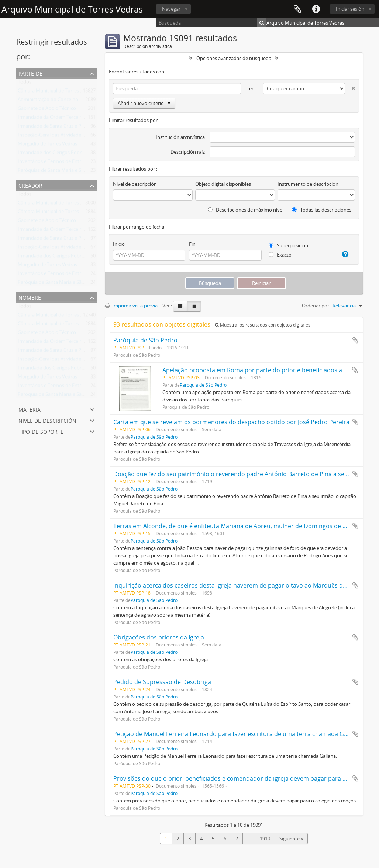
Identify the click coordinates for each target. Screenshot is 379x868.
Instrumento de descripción (308, 184)
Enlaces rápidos (316, 9)
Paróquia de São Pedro (145, 340)
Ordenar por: (316, 306)
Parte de (30, 73)
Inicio (119, 244)
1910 (265, 839)
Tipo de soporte (41, 431)
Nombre (30, 297)
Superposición (288, 245)
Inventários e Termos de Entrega (53, 163)
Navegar (171, 9)
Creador (30, 185)
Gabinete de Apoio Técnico (47, 110)
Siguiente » (291, 839)
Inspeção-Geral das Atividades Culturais (61, 136)
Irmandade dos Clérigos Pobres (52, 154)
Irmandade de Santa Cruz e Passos (56, 128)
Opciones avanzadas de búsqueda (234, 58)
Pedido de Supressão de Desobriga (162, 682)
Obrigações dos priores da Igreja (159, 637)
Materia (30, 409)
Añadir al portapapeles (355, 340)
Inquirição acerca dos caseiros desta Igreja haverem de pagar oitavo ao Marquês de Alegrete (242, 585)
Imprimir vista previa (131, 306)
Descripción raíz (188, 152)
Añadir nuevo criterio (144, 103)
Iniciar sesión (350, 9)
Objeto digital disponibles (223, 184)
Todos (25, 83)
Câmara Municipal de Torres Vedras (56, 92)
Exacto (280, 255)
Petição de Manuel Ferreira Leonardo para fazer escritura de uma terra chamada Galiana (237, 734)
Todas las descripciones (322, 210)
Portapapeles (297, 9)
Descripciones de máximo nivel (246, 210)
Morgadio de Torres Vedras (47, 145)
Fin (192, 244)
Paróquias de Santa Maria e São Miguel (60, 172)
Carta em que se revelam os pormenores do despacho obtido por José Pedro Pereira (231, 422)
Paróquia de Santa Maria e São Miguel (59, 284)
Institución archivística (180, 137)
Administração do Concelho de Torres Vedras (67, 101)
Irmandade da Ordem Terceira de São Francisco (70, 119)
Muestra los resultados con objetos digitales (263, 325)
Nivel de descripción (47, 420)
